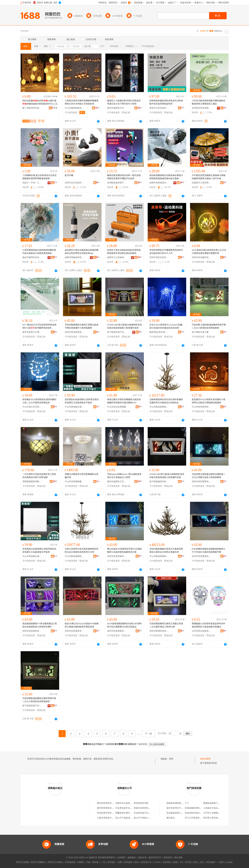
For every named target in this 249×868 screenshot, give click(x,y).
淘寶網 (80, 862)
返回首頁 (143, 744)
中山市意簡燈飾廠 (73, 482)
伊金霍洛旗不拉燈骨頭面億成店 (148, 813)
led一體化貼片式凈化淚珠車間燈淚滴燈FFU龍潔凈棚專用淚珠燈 (39, 326)
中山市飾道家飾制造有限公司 (159, 407)
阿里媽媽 (128, 862)
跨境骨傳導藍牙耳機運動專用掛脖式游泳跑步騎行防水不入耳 (166, 252)
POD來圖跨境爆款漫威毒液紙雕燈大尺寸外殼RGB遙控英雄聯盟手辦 (209, 550)
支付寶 (188, 862)
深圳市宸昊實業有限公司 (74, 332)
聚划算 (96, 862)
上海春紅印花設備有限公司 (216, 808)
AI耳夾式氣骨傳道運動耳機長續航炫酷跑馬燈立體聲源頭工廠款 (209, 102)
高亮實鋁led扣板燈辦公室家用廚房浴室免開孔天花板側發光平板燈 (39, 550)
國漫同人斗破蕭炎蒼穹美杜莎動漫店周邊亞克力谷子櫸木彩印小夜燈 (124, 102)
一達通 (220, 862)
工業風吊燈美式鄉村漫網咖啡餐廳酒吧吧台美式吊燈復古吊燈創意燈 (82, 102)
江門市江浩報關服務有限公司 (217, 813)
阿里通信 (167, 862)
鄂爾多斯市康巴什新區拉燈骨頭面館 (132, 813)
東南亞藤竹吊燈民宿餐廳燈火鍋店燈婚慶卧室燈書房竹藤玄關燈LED (124, 401)
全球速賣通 (70, 862)
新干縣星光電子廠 (200, 332)
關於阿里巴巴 (155, 858)
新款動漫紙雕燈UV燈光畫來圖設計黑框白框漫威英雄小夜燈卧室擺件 (40, 625)
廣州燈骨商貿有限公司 (107, 808)
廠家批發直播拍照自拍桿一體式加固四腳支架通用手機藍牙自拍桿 (124, 177)
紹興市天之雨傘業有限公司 (117, 257)
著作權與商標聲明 (106, 858)
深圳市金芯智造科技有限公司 (74, 183)
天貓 (88, 862)
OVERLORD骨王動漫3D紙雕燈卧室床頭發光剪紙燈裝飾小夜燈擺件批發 (125, 326)
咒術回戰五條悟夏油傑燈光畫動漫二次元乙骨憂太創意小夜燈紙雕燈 (209, 476)
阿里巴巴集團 (22, 862)
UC (181, 862)
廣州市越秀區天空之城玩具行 (117, 108)
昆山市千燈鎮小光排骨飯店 (146, 818)
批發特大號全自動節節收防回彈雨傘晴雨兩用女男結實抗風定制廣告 (124, 252)
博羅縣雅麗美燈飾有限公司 (32, 482)
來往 (196, 862)
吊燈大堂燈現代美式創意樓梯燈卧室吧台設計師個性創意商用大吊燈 (82, 550)
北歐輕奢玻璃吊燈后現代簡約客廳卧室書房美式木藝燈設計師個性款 (166, 401)
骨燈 (171, 759)
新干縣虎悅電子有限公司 (117, 332)
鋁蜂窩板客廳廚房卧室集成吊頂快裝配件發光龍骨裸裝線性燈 (166, 102)
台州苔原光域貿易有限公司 (201, 631)
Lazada (229, 862)
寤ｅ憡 (54, 104)
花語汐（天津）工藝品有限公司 (32, 183)
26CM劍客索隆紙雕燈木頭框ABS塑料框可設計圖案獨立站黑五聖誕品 (124, 625)
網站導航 (178, 858)
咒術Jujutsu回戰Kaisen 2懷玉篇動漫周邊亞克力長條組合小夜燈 (124, 476)
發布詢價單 (205, 759)
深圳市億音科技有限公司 (159, 257)
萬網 (175, 862)
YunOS (157, 862)
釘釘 (202, 862)
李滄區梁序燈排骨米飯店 (108, 813)
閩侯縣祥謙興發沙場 (176, 803)
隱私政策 (142, 858)
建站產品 (171, 818)
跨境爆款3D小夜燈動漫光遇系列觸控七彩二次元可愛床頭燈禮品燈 (39, 401)
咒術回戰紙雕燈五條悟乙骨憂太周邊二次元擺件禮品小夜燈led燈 (166, 625)
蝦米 (137, 862)
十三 (187, 803)
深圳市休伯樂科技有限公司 (201, 257)
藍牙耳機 (69, 175)
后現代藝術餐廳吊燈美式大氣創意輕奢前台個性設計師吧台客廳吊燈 (166, 550)
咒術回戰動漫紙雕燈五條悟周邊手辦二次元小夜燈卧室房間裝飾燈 (39, 700)
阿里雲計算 (146, 862)
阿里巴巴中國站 (55, 862)
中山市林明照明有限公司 (201, 407)
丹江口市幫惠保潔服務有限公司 (199, 818)
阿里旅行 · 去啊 (115, 862)
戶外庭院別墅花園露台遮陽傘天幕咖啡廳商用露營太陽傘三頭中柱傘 (209, 177)
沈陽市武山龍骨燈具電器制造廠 (130, 803)
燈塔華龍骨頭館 (141, 803)
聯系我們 (168, 858)
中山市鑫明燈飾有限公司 (74, 108)
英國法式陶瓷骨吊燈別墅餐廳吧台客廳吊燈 (82, 476)
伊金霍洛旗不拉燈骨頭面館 (128, 808)
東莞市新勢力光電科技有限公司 (32, 332)
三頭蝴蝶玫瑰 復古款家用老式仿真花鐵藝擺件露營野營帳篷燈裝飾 (39, 177)
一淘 (103, 862)
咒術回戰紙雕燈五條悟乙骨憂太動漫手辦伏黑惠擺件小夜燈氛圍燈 (82, 326)
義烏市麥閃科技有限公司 (32, 257)
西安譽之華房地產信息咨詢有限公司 (220, 818)
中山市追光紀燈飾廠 (117, 407)
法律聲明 (121, 858)
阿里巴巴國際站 (38, 862)
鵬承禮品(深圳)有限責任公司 (159, 332)
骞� (55, 108)
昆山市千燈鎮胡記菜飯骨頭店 (129, 818)
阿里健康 (211, 862)
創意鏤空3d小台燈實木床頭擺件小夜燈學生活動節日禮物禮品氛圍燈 (209, 401)
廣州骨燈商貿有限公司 (107, 803)
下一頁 (148, 734)
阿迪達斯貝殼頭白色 (194, 813)
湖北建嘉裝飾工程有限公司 (179, 813)
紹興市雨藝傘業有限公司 (74, 257)
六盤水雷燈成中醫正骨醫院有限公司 (114, 818)
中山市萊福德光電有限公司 (74, 407)
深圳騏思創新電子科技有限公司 (117, 183)
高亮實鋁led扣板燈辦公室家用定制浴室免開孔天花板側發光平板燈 (82, 401)
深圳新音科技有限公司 (201, 108)
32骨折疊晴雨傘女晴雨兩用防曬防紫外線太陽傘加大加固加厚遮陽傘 (39, 252)
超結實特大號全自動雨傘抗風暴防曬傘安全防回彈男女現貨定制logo (82, 252)
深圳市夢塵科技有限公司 (159, 631)
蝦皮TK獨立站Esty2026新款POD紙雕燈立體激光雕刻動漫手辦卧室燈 (82, 625)
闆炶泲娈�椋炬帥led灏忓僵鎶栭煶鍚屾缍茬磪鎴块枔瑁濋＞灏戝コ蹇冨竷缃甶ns (40, 102)
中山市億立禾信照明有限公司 (32, 407)
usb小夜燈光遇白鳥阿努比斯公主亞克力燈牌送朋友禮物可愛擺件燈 (209, 252)
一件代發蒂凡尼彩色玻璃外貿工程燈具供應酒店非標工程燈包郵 (39, 476)
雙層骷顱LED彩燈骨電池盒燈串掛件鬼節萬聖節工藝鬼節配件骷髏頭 (208, 625)
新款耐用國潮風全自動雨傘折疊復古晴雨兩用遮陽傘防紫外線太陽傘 (166, 177)
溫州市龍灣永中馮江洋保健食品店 (182, 808)
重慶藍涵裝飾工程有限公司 (216, 803)
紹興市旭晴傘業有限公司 (159, 183)
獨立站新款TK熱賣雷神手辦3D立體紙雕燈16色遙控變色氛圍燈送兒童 (124, 550)
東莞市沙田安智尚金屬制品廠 (159, 108)
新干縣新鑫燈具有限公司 (159, 482)
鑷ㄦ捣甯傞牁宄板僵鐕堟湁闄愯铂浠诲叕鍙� (32, 108)
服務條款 (132, 858)
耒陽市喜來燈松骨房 (143, 808)
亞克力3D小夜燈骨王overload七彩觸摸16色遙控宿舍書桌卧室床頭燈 (166, 326)
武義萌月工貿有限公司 (201, 183)
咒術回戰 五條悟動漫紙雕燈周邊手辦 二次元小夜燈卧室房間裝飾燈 (209, 326)
